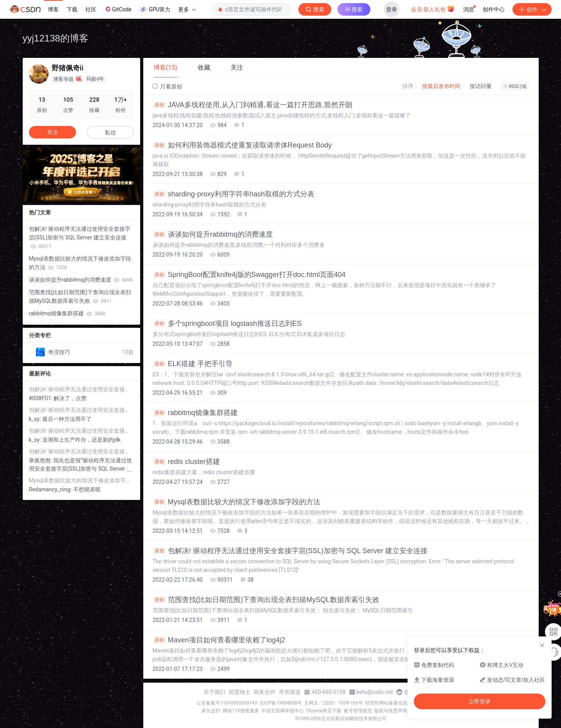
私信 (110, 133)
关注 (52, 132)
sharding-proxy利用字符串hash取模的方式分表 (234, 194)
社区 (91, 9)
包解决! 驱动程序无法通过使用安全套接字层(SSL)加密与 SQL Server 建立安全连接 (290, 551)
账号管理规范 (358, 711)
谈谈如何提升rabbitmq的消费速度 (213, 234)
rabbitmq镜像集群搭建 (195, 413)
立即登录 (480, 701)
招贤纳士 (240, 692)
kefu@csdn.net (375, 692)
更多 (187, 9)
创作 (532, 9)
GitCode (118, 9)
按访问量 (481, 86)
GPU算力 (155, 9)
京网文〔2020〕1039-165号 (334, 703)
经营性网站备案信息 (386, 703)
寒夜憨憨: (41, 460)
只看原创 (167, 86)
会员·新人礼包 (433, 9)
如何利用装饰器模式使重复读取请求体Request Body (242, 145)
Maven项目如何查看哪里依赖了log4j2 (219, 640)
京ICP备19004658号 (281, 703)
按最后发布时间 (441, 86)
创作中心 (494, 9)
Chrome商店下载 (324, 711)
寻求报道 (290, 692)
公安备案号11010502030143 (227, 703)
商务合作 (265, 692)
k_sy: (36, 419)
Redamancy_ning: (51, 489)
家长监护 (211, 711)
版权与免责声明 (391, 711)
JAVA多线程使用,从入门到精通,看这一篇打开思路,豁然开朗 (253, 105)
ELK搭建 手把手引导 (193, 364)
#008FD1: (41, 398)
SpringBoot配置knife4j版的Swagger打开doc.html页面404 (249, 275)
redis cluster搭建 (186, 462)
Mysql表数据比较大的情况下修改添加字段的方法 (236, 502)
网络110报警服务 (241, 711)
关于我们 (215, 692)
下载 (72, 9)
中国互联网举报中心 (283, 711)
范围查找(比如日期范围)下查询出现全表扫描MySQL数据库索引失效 (266, 600)
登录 (391, 9)
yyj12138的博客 (56, 38)
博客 (53, 9)
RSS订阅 (515, 86)
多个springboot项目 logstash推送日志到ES (227, 324)
